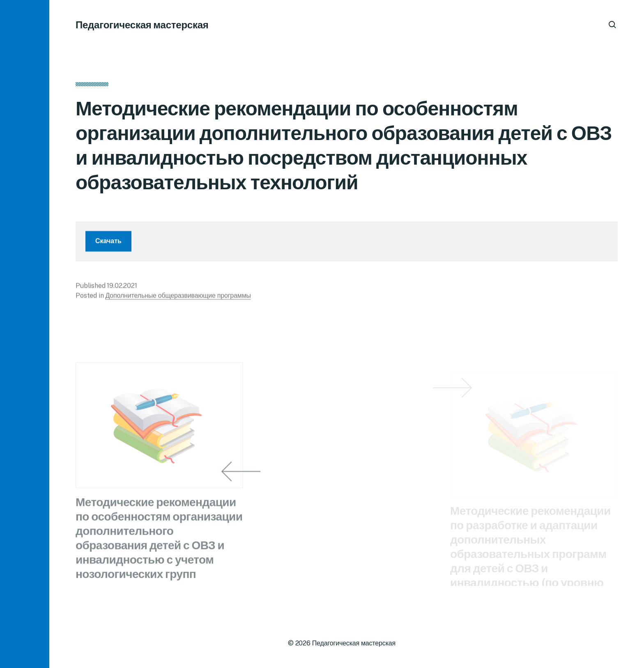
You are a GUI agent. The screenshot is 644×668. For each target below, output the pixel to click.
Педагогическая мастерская (142, 25)
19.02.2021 (122, 289)
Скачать (108, 244)
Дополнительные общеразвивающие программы (178, 299)
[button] (25, 334)
